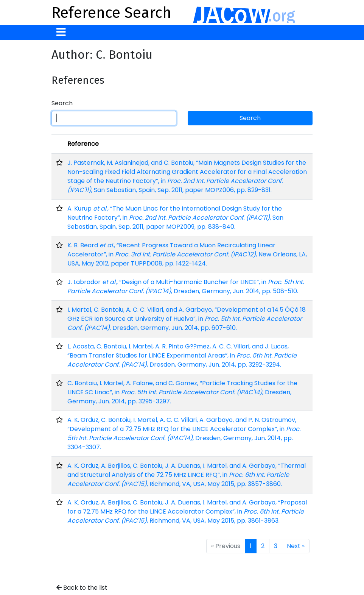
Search (62, 103)
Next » (296, 546)
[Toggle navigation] (61, 32)
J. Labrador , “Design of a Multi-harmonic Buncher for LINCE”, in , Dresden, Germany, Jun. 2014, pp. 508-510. (186, 287)
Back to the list (82, 588)
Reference (83, 144)
